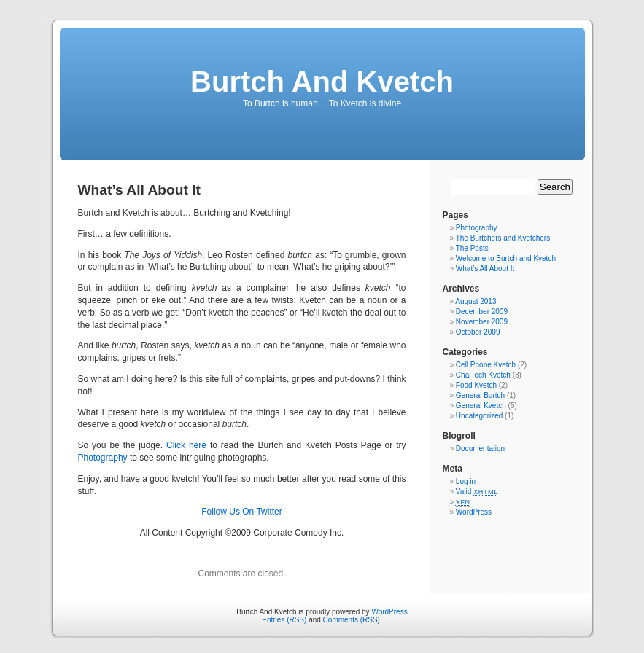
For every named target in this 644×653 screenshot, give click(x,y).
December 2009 (482, 312)
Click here (186, 445)
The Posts (472, 248)
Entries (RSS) (284, 620)
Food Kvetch (476, 385)
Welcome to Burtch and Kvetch (506, 258)
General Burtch (480, 395)
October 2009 (478, 332)
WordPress (474, 512)
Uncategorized (479, 416)
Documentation (480, 449)
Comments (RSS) (352, 620)
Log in (466, 481)
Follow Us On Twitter (241, 512)
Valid (477, 492)
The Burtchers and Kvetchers (503, 238)
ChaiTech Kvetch (483, 375)
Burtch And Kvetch (322, 82)
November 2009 (482, 322)
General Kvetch (481, 406)
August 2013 (476, 301)
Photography (103, 458)
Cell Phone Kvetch (486, 365)
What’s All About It (485, 269)
